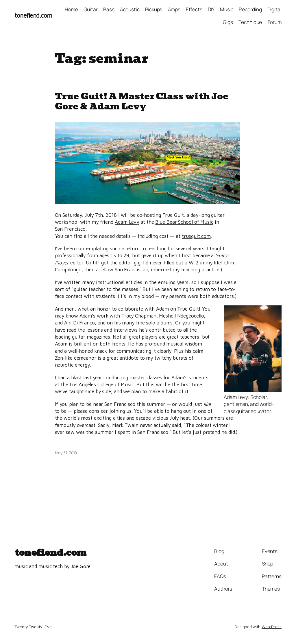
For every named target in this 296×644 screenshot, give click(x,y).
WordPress (272, 627)
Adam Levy (127, 222)
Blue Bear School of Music (184, 222)
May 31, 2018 (66, 453)
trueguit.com (196, 236)
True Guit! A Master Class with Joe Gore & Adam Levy (142, 101)
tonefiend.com (33, 15)
